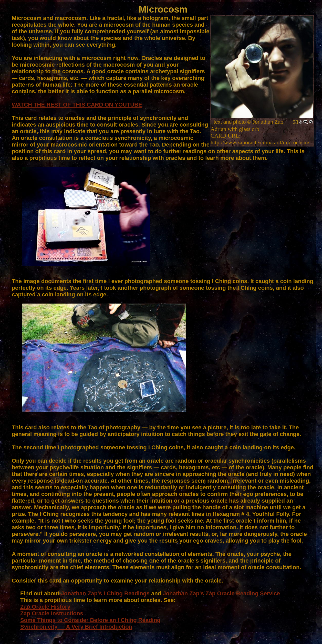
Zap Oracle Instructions (52, 613)
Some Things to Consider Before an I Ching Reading (90, 620)
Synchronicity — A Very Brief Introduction (76, 627)
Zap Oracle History (45, 607)
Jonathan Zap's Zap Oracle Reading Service (221, 593)
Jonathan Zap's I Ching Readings (105, 593)
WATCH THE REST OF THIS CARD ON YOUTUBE (77, 105)
